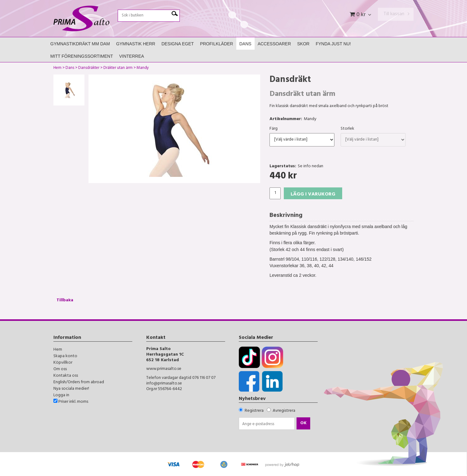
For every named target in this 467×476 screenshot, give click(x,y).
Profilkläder (217, 44)
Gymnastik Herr (136, 44)
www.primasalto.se (164, 369)
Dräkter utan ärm (118, 69)
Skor (303, 44)
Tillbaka (65, 301)
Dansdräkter (89, 69)
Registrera (254, 411)
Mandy (143, 69)
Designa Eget (178, 44)
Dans (245, 44)
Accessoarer (274, 44)
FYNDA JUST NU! (333, 44)
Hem (57, 69)
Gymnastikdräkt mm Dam (80, 44)
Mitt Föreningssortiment (82, 56)
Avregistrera (284, 411)
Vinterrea (132, 56)
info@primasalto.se (164, 384)
